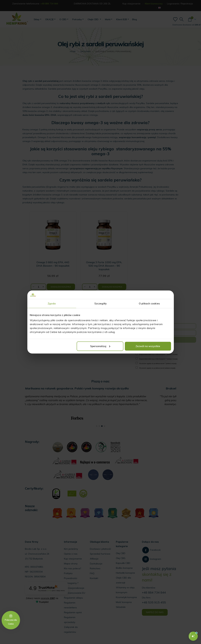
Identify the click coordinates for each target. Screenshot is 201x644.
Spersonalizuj (100, 346)
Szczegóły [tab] (101, 304)
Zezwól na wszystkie (148, 346)
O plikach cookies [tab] (149, 304)
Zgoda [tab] (52, 304)
